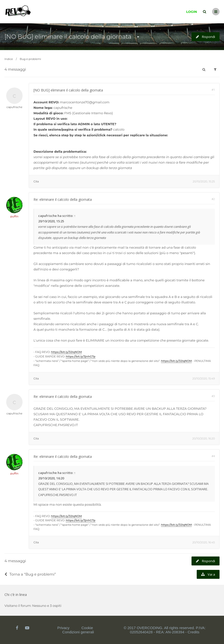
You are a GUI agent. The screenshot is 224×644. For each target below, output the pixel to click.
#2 (213, 199)
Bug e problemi (31, 59)
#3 (213, 396)
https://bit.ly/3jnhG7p (80, 356)
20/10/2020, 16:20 (204, 439)
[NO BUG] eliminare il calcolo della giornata (68, 37)
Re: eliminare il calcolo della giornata (63, 199)
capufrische (14, 107)
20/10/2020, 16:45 (204, 542)
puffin (15, 216)
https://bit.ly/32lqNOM (66, 352)
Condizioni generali (78, 632)
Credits (193, 632)
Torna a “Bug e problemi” (30, 574)
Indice (9, 59)
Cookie (87, 628)
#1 (213, 90)
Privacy (63, 628)
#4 (213, 456)
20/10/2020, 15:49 (204, 379)
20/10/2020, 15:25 (204, 181)
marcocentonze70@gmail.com (85, 102)
